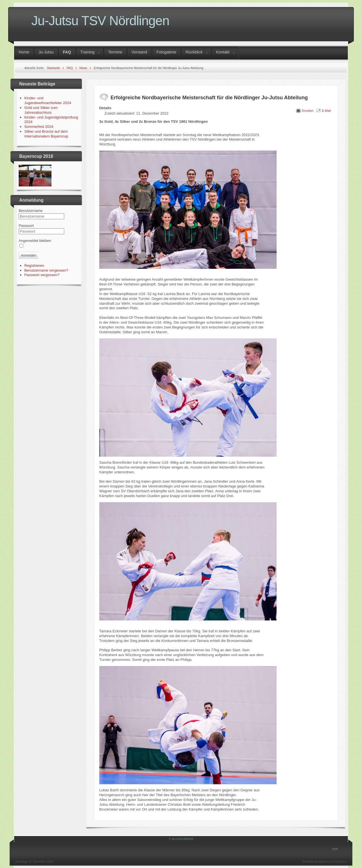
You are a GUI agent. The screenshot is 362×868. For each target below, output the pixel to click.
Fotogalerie (166, 52)
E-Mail (326, 111)
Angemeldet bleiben (35, 241)
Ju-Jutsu (46, 52)
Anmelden (29, 255)
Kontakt (223, 52)
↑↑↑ (335, 849)
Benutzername (31, 211)
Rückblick (194, 52)
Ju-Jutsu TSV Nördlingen (100, 21)
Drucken (308, 111)
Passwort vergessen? (42, 275)
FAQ (67, 52)
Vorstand (139, 52)
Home (24, 52)
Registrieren (34, 266)
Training (87, 52)
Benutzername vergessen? (46, 270)
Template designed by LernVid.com (324, 862)
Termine (115, 52)
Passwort (26, 226)
